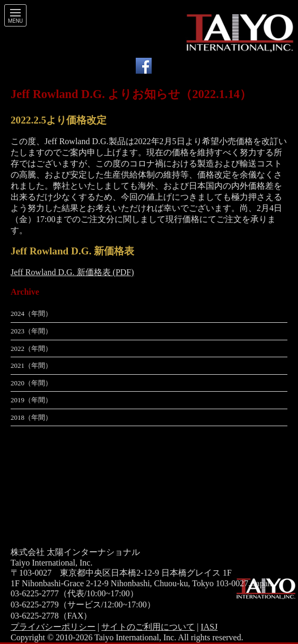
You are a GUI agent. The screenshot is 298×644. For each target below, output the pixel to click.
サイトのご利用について (148, 627)
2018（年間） (31, 417)
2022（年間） (31, 349)
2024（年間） (31, 314)
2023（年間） (31, 331)
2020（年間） (31, 383)
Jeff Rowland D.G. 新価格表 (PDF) (72, 272)
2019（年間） (31, 400)
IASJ (209, 627)
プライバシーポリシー (53, 627)
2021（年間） (31, 365)
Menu (15, 21)
